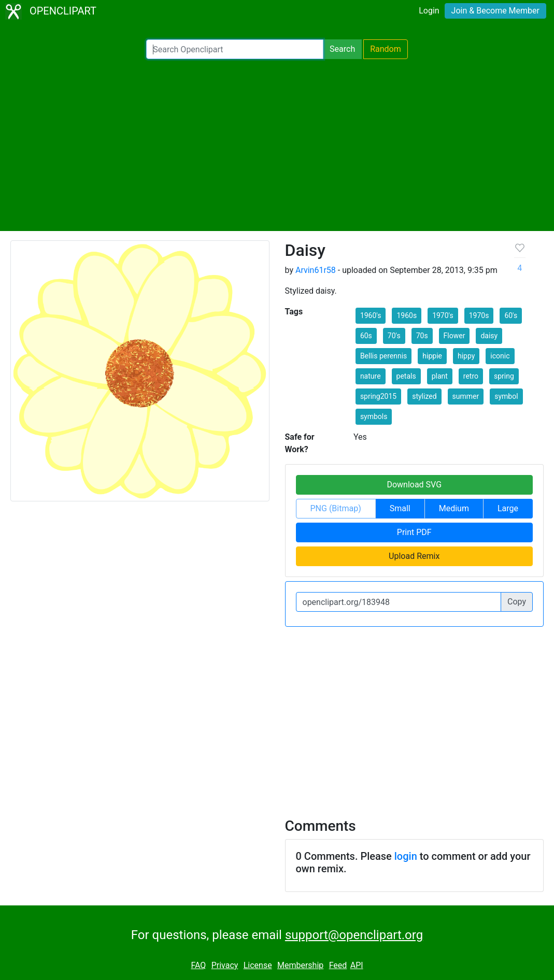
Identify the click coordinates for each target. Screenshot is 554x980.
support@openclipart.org (354, 935)
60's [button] (511, 315)
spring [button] (504, 376)
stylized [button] (424, 396)
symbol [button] (506, 396)
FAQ (198, 965)
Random (386, 49)
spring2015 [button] (378, 396)
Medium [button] (454, 508)
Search (342, 49)
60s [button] (366, 336)
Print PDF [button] (414, 532)
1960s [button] (407, 315)
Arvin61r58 (316, 270)
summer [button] (466, 396)
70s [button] (422, 336)
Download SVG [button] (414, 485)
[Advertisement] (277, 145)
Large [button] (508, 508)
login (406, 856)
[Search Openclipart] (235, 49)
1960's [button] (371, 315)
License (258, 965)
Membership (300, 965)
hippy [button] (466, 356)
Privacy (225, 965)
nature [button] (371, 376)
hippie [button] (432, 356)
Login (429, 11)
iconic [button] (500, 356)
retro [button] (471, 376)
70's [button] (394, 336)
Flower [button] (454, 336)
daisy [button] (489, 336)
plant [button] (440, 376)
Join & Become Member (495, 11)
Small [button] (400, 508)
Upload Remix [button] (414, 556)
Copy (517, 602)
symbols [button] (374, 416)
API (357, 965)
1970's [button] (443, 315)
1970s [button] (479, 315)
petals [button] (406, 376)
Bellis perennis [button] (383, 356)
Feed (338, 965)
